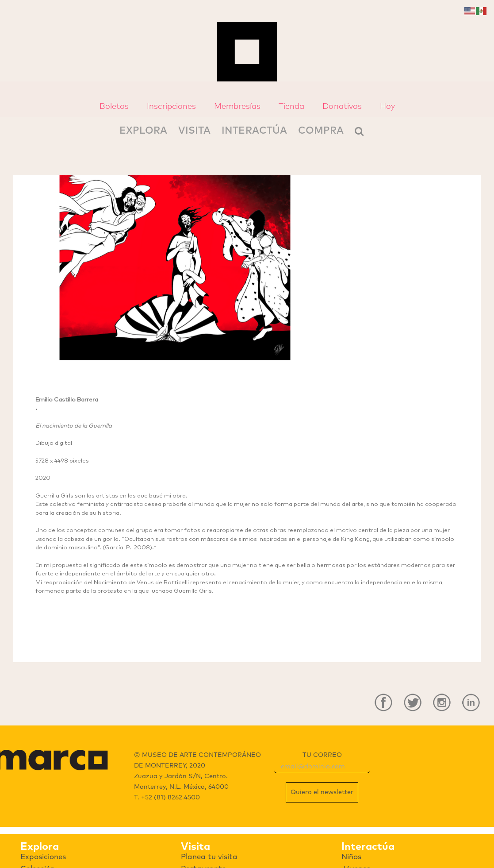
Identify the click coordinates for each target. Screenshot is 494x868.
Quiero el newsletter (322, 792)
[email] (322, 767)
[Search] (359, 131)
